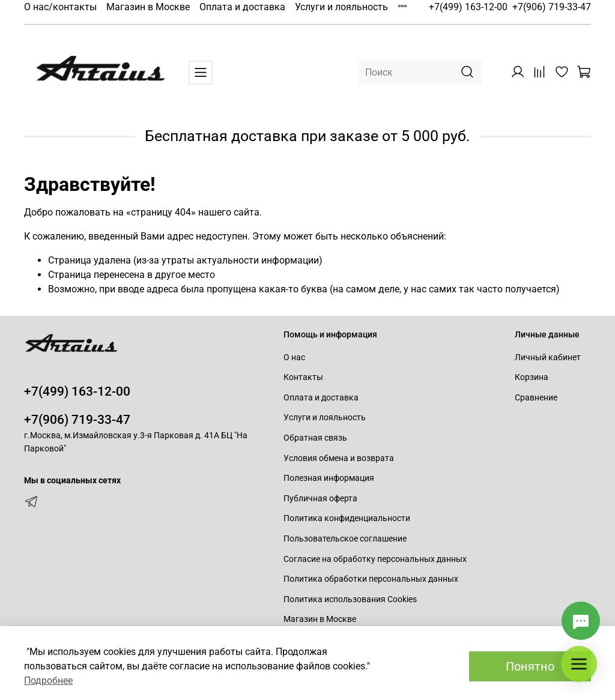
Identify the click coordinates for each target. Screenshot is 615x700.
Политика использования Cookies (350, 599)
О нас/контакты (60, 7)
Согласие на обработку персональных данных (375, 559)
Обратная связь (315, 438)
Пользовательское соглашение (345, 539)
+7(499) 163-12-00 (468, 7)
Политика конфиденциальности (347, 518)
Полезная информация (329, 478)
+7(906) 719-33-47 (552, 7)
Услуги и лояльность (341, 7)
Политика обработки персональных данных (371, 579)
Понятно (530, 666)
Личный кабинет (548, 358)
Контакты (303, 377)
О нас (294, 358)
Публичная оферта (320, 499)
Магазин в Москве (148, 7)
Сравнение (536, 398)
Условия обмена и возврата (339, 458)
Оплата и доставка (242, 7)
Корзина (532, 377)
